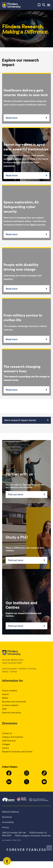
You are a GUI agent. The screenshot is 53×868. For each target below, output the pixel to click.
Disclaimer (7, 817)
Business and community (14, 702)
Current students (10, 705)
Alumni (6, 694)
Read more (26, 118)
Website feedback (11, 812)
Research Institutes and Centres (17, 752)
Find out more (26, 495)
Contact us (7, 733)
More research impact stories (26, 420)
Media (5, 698)
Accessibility (8, 822)
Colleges (6, 744)
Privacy (5, 827)
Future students (10, 691)
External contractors (12, 713)
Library (5, 748)
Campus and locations (13, 737)
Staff (4, 709)
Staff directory (9, 741)
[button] (39, 5)
